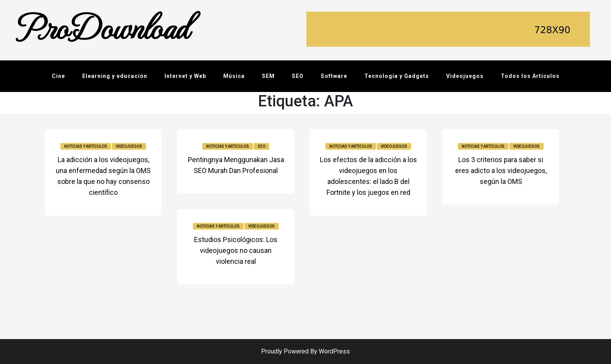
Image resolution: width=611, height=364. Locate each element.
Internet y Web (185, 76)
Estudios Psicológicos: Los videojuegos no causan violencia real (236, 250)
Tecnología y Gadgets (397, 76)
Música (234, 76)
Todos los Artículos (530, 76)
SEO (298, 76)
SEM (268, 76)
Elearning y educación (115, 76)
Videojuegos (465, 76)
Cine (58, 76)
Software (334, 76)
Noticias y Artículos (86, 146)
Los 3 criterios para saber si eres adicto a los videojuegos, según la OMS (501, 171)
